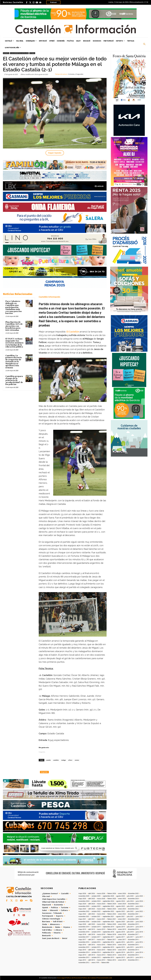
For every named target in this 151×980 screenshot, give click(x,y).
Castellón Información (49, 297)
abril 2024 (92, 904)
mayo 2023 (82, 909)
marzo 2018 (101, 934)
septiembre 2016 (108, 942)
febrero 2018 (112, 934)
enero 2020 (122, 924)
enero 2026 (122, 894)
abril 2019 (92, 929)
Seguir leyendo (55, 153)
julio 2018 (130, 932)
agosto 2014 (120, 952)
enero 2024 (122, 904)
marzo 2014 (101, 955)
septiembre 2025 (108, 896)
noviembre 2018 (84, 932)
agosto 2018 (120, 932)
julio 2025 (130, 896)
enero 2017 (122, 940)
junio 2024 (139, 901)
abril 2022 (92, 914)
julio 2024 (130, 901)
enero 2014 (122, 955)
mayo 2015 (82, 950)
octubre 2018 (96, 932)
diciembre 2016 (133, 940)
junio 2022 (139, 911)
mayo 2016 (82, 945)
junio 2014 (139, 952)
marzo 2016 (101, 945)
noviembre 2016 (84, 942)
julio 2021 (130, 917)
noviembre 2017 (84, 937)
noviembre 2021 (84, 917)
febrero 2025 (112, 899)
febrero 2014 (112, 955)
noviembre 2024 (84, 901)
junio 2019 (139, 927)
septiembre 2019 (108, 927)
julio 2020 (130, 922)
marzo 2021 (101, 919)
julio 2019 (130, 927)
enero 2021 (122, 919)
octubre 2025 (96, 896)
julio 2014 (130, 952)
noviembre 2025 (84, 896)
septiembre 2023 (108, 906)
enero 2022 (122, 914)
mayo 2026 (82, 894)
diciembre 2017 (133, 934)
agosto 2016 (120, 942)
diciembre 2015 (133, 945)
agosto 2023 (120, 906)
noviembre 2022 (84, 911)
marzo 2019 (101, 929)
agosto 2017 (120, 937)
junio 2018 (139, 932)
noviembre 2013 (84, 957)
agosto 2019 (120, 927)
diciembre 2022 (133, 909)
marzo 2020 (101, 924)
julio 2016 (130, 942)
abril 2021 (92, 919)
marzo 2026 (101, 894)
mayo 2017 (82, 940)
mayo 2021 (82, 919)
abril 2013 (92, 960)
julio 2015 (130, 947)
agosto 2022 (120, 911)
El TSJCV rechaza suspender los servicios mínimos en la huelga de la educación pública (14, 343)
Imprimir (44, 772)
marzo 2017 (101, 940)
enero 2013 (122, 960)
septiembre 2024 (108, 901)
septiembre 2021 (108, 917)
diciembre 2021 (133, 914)
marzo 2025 (101, 899)
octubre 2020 (96, 922)
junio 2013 (139, 957)
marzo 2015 (101, 950)
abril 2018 (92, 934)
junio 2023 (139, 906)
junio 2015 (139, 947)
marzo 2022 (101, 914)
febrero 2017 (112, 940)
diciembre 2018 (133, 929)
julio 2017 (130, 937)
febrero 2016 (112, 945)
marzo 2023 (101, 909)
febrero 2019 (112, 929)
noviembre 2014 (84, 952)
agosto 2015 (120, 947)
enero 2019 (122, 929)
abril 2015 (92, 950)
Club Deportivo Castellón (19, 53)
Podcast (53, 2)
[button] (144, 44)
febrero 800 (105, 963)
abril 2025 (92, 899)
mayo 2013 (82, 960)
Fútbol (32, 53)
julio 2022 (130, 911)
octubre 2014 (96, 952)
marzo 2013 (101, 960)
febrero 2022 (112, 914)
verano (77, 760)
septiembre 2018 (108, 932)
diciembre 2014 (133, 950)
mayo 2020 (82, 924)
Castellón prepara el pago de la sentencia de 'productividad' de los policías (14, 380)
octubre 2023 (96, 906)
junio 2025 (139, 896)
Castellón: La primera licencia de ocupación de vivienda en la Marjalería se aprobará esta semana (13, 362)
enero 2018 (122, 934)
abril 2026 (92, 894)
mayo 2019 (82, 929)
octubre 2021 (96, 917)
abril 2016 (92, 945)
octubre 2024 (96, 901)
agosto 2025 (120, 896)
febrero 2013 (112, 960)
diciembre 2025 (133, 894)
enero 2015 (122, 950)
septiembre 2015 (108, 947)
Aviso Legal (61, 978)
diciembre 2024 (133, 899)
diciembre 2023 (133, 904)
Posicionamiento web (105, 978)
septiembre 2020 (108, 922)
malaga (63, 760)
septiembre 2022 (108, 911)
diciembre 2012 (133, 960)
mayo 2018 (82, 934)
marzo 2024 (101, 904)
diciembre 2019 (133, 924)
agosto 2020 (120, 922)
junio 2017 (139, 937)
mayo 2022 (82, 914)
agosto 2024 (120, 901)
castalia (48, 760)
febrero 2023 (112, 909)
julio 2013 (130, 957)
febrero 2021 (112, 919)
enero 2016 (122, 945)
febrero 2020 (112, 924)
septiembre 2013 (108, 957)
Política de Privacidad (74, 978)
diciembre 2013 (133, 955)
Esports (6, 53)
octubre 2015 (96, 947)
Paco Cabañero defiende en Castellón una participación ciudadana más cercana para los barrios (13, 307)
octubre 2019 (96, 927)
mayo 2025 (82, 899)
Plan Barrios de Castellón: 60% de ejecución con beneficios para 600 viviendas (14, 326)
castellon (56, 760)
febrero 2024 (112, 904)
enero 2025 (122, 899)
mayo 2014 (82, 955)
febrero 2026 (112, 894)
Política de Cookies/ (89, 978)
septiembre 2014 (108, 952)
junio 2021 (139, 917)
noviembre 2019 (84, 927)
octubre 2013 (96, 957)
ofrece (70, 760)
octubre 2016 (96, 942)
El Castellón (73, 332)
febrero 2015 (112, 950)
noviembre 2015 (84, 947)
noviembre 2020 (84, 922)
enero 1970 (95, 963)
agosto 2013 (120, 957)
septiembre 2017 (108, 937)
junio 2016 (139, 942)
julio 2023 (130, 906)
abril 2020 (92, 924)
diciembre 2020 (133, 919)
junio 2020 (139, 922)
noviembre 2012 (84, 963)
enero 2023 (122, 909)
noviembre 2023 (84, 906)
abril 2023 (92, 909)
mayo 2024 (82, 904)
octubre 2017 (96, 937)
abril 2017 (92, 940)
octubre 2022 (96, 911)
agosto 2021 (120, 917)
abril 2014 (92, 955)
